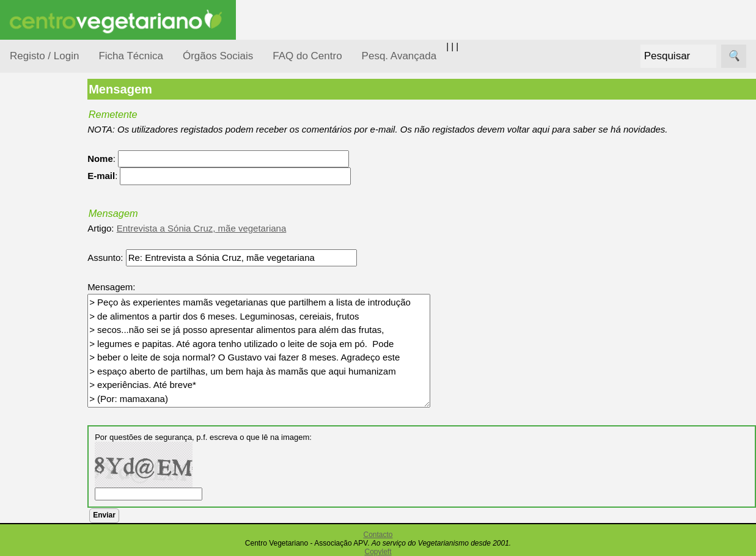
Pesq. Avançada (399, 56)
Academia (60, 546)
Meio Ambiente (55, 292)
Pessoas (42, 363)
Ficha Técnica (131, 56)
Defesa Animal (54, 245)
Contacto (378, 535)
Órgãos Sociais (218, 56)
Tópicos (26, 154)
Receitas (57, 473)
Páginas (26, 418)
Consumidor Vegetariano (49, 215)
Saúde (38, 386)
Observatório (51, 339)
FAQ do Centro (307, 56)
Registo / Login (44, 56)
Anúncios (58, 492)
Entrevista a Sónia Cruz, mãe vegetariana (237, 228)
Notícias (41, 316)
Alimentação (50, 185)
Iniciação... (46, 269)
